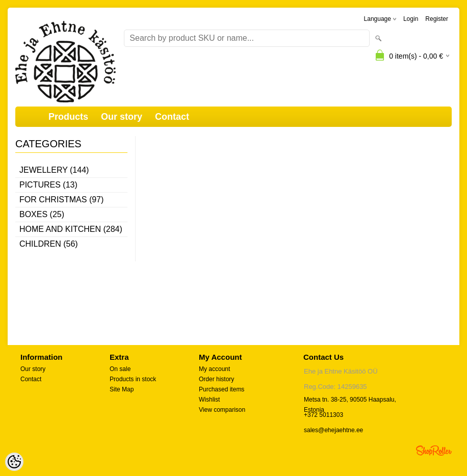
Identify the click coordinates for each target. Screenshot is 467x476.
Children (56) (49, 244)
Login (411, 19)
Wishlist (209, 400)
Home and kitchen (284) (71, 229)
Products (68, 117)
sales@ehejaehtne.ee (333, 430)
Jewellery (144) (54, 170)
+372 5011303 (323, 415)
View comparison (222, 410)
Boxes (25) (42, 214)
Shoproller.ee (434, 451)
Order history (216, 379)
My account (214, 369)
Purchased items (222, 389)
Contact (172, 117)
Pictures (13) (48, 185)
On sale (120, 369)
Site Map (122, 389)
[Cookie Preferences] (14, 462)
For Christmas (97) (61, 200)
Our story (122, 117)
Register (437, 19)
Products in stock (133, 379)
